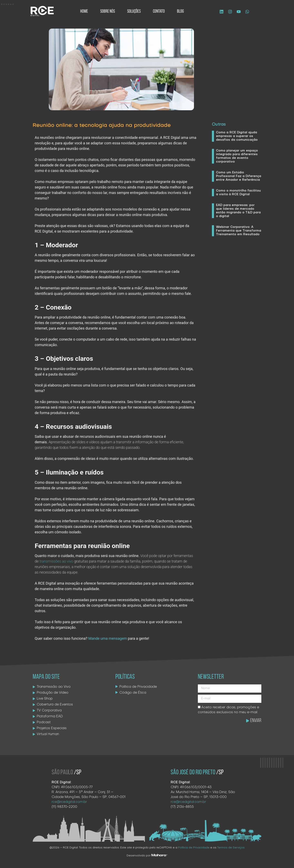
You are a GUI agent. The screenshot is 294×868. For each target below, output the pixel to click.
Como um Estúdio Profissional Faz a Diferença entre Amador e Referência (239, 176)
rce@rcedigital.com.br (69, 802)
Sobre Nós (108, 12)
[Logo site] (42, 11)
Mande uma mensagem (108, 638)
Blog (180, 12)
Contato (159, 12)
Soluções (134, 12)
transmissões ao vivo (56, 561)
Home (84, 12)
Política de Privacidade (194, 848)
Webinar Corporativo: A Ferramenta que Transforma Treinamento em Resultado (239, 231)
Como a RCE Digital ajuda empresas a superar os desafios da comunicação (237, 136)
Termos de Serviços (231, 848)
